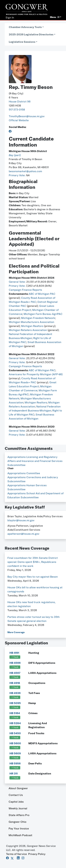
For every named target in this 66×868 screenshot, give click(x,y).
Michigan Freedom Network (38, 318)
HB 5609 (15, 753)
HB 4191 (14, 653)
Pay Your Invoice (19, 828)
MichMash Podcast (20, 835)
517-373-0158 (17, 109)
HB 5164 (15, 713)
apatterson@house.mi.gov (23, 534)
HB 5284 (15, 723)
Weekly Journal (18, 808)
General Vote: (17, 282)
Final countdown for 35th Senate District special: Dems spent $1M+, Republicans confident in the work (33, 562)
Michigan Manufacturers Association (31, 322)
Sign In (10, 17)
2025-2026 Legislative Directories (31, 34)
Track (15, 657)
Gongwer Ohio (17, 822)
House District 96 (20, 101)
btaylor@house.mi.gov (21, 520)
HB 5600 (15, 743)
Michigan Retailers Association (28, 330)
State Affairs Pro (19, 815)
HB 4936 (15, 693)
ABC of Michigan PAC (42, 294)
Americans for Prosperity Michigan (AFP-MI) (36, 374)
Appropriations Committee (24, 473)
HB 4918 (15, 683)
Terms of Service (16, 854)
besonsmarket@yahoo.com (25, 171)
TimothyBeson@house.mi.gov (27, 116)
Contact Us (16, 795)
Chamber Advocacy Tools (25, 27)
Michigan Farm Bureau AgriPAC (43, 314)
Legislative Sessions (22, 42)
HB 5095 (15, 703)
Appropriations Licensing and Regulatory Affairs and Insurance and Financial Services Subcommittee (35, 461)
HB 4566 (15, 663)
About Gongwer (18, 788)
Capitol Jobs (16, 802)
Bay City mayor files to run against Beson (33, 577)
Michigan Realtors (32, 326)
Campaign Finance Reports (25, 290)
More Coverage (16, 632)
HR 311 (14, 773)
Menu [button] (55, 17)
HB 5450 (15, 733)
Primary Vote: (17, 175)
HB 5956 (15, 763)
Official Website (19, 120)
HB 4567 (15, 673)
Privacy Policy (37, 854)
